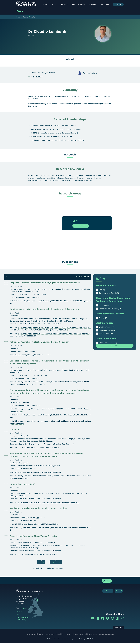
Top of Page (118, 628)
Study (46, 4)
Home (18, 17)
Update (106, 581)
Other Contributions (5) (108, 343)
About (55, 4)
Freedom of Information (106, 635)
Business (93, 4)
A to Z (19, 615)
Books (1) (103, 290)
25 (41, 569)
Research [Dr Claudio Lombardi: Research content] (70, 155)
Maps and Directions (23, 618)
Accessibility (60, 635)
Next (53, 562)
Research (65, 4)
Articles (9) (103, 318)
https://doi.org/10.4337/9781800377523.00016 (40, 448)
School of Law (37, 77)
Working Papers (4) (107, 327)
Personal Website (90, 73)
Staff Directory (21, 621)
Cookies (68, 635)
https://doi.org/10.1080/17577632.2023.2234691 (41, 524)
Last (60, 562)
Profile (33, 17)
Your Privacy (50, 635)
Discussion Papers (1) (107, 331)
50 (45, 569)
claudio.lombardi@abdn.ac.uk (43, 73)
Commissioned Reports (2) (109, 293)
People (20, 11)
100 (48, 569)
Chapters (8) (104, 306)
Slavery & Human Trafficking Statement (85, 635)
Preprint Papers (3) (106, 334)
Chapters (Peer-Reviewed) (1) (110, 309)
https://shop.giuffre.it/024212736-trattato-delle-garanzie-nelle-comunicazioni (49, 502)
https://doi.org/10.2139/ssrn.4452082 (37, 355)
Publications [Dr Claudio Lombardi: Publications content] (70, 262)
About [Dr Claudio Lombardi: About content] (70, 59)
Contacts (20, 613)
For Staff (118, 592)
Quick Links (105, 4)
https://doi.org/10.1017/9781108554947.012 (39, 554)
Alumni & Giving (79, 4)
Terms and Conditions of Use (35, 635)
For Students (105, 592)
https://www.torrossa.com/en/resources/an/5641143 (39, 472)
